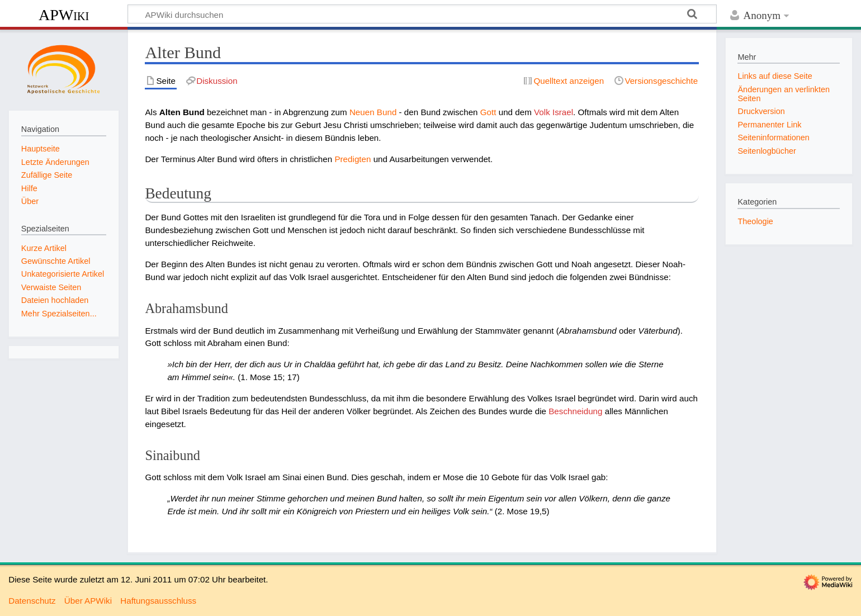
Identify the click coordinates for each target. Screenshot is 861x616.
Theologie (755, 221)
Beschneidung (575, 411)
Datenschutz (32, 601)
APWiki (64, 15)
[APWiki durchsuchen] (422, 14)
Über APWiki (88, 601)
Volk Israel (553, 112)
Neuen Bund (373, 112)
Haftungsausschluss (158, 601)
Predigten (353, 159)
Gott (488, 112)
